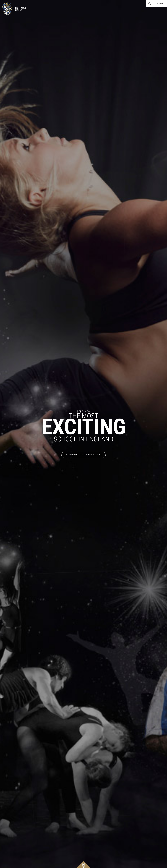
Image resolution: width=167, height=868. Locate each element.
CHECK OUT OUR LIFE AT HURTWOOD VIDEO (83, 455)
